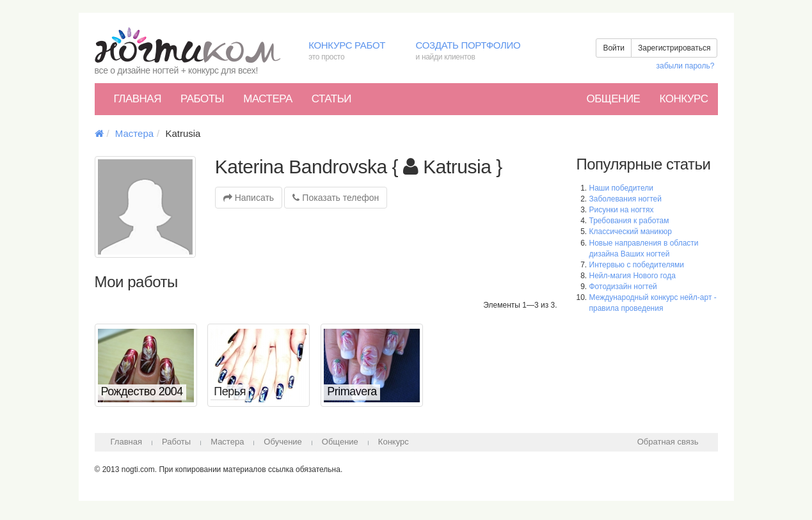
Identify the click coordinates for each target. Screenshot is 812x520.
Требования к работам (629, 221)
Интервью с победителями (637, 265)
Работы (202, 99)
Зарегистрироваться (674, 48)
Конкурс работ (352, 51)
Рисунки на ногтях (622, 210)
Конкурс (683, 99)
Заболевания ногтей (625, 199)
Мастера (268, 99)
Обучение (283, 442)
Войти (614, 48)
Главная (138, 99)
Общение (613, 99)
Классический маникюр (631, 232)
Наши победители (621, 188)
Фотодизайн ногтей (623, 287)
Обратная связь (668, 442)
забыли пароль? (686, 66)
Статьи (331, 99)
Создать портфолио (477, 51)
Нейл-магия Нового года (633, 276)
